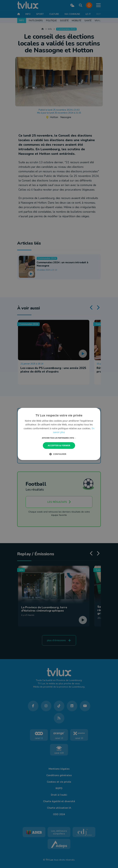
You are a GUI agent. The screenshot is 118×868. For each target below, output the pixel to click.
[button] (59, 438)
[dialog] (59, 434)
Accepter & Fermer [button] (59, 445)
